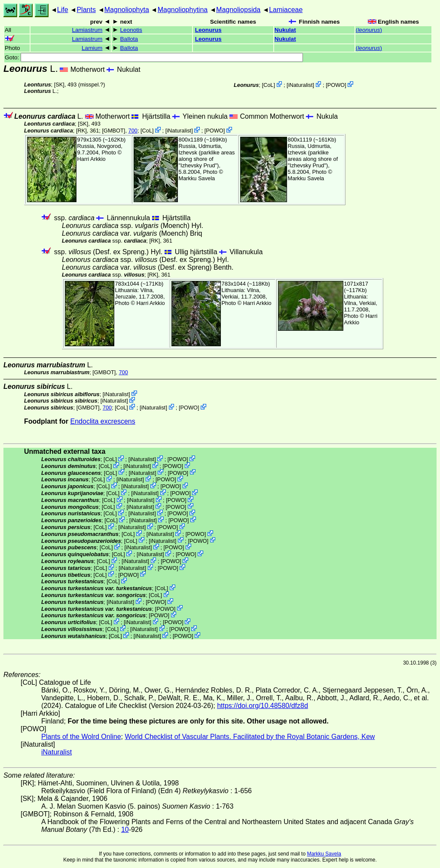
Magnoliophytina (183, 10)
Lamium (92, 48)
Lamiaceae (286, 10)
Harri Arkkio (92, 159)
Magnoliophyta (127, 10)
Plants (86, 10)
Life (63, 10)
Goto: (154, 57)
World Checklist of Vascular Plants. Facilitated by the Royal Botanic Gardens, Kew (250, 737)
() (369, 30)
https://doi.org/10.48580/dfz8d (263, 706)
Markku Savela (324, 854)
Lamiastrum (87, 30)
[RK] (81, 131)
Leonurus (208, 30)
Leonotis (131, 30)
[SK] (59, 85)
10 (125, 830)
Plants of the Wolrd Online (81, 737)
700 (133, 131)
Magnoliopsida (238, 10)
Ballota (129, 39)
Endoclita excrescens (103, 421)
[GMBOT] (113, 131)
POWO (336, 85)
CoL (268, 85)
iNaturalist (301, 85)
